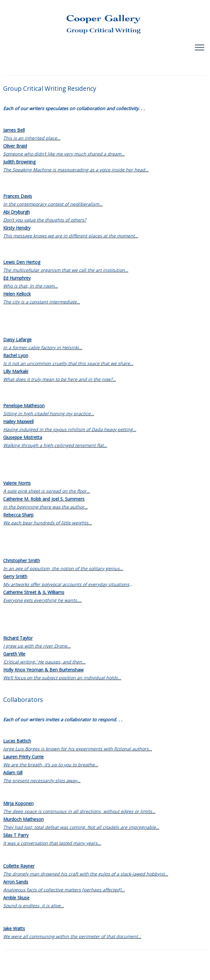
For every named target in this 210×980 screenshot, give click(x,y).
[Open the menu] (200, 48)
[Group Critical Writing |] (105, 19)
